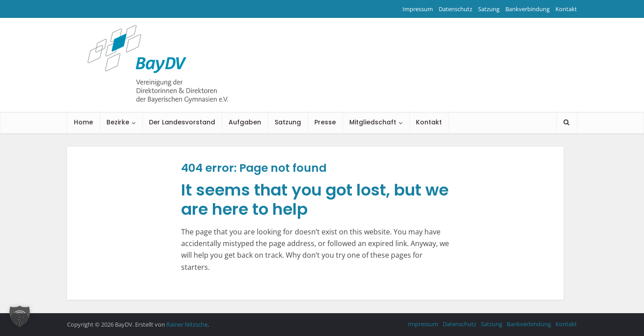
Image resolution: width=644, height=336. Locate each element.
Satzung (489, 9)
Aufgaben (245, 122)
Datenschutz (455, 9)
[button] (20, 316)
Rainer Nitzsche (187, 324)
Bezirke (118, 122)
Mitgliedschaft (373, 122)
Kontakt (566, 9)
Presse (325, 122)
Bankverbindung (527, 9)
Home (83, 122)
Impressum (418, 9)
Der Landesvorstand (182, 122)
